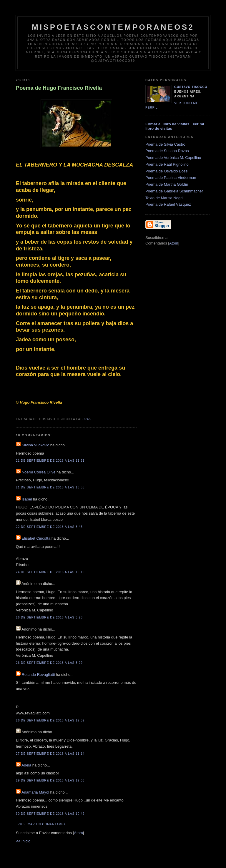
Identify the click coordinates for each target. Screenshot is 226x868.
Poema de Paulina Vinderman (171, 178)
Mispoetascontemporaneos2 (113, 27)
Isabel (27, 499)
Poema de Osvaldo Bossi (167, 171)
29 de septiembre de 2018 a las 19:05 (50, 780)
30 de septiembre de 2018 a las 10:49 (50, 814)
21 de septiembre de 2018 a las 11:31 (50, 461)
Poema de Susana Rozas (167, 151)
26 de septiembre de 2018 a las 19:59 (50, 720)
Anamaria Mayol (35, 792)
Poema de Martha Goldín (167, 184)
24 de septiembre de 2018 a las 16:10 (50, 572)
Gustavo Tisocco (191, 87)
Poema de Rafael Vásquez (168, 204)
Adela (27, 765)
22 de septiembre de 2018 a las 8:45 (49, 527)
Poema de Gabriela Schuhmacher (174, 191)
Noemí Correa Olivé (39, 472)
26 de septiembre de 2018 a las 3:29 (49, 663)
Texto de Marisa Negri (164, 198)
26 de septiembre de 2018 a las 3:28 (49, 617)
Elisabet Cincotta (36, 538)
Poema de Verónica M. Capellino (173, 158)
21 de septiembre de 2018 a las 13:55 (50, 487)
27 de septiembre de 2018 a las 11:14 (50, 754)
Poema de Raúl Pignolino (167, 164)
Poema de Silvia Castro (165, 144)
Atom (78, 833)
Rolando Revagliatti (38, 675)
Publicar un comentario (41, 824)
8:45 (87, 419)
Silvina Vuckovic (35, 445)
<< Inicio (23, 841)
